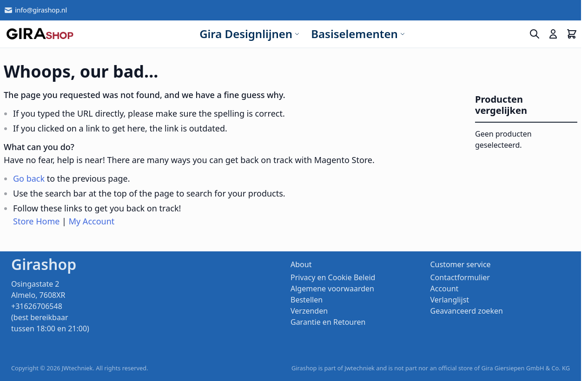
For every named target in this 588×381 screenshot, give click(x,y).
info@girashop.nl (35, 10)
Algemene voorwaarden (332, 289)
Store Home (36, 221)
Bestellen (307, 300)
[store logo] (40, 34)
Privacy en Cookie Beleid (333, 277)
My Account (92, 221)
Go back (29, 178)
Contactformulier (460, 277)
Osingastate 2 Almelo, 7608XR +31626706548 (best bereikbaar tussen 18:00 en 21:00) (50, 306)
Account (445, 289)
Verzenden (309, 311)
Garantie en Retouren (328, 322)
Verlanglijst (450, 300)
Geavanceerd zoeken (467, 311)
